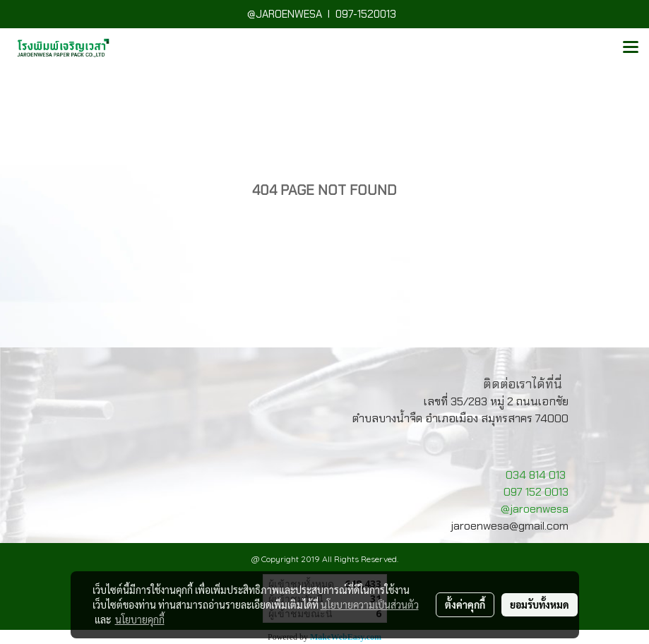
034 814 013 (536, 475)
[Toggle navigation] (631, 48)
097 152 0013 (536, 492)
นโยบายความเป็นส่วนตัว (370, 604)
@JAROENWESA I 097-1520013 (324, 14)
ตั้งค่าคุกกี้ (465, 604)
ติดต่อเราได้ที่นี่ (523, 384)
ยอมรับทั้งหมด (540, 604)
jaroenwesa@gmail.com (510, 526)
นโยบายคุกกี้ (140, 619)
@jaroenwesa (535, 509)
